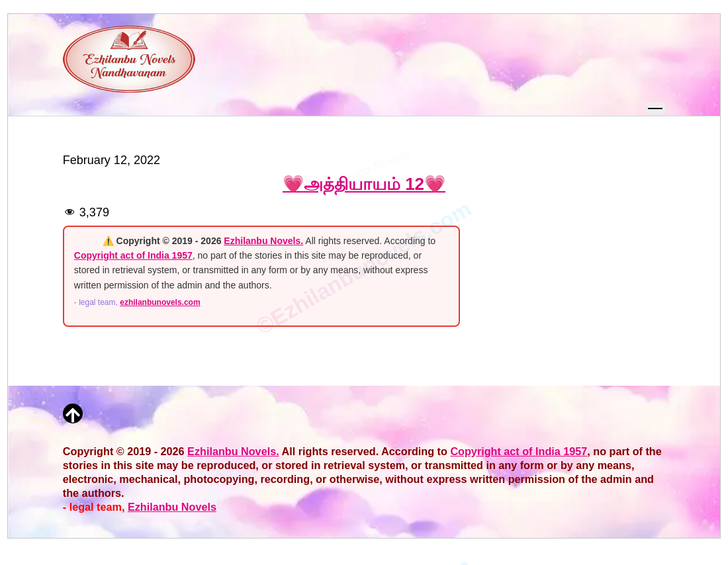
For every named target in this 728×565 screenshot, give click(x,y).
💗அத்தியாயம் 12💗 (364, 184)
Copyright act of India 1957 (133, 255)
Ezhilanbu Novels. (263, 241)
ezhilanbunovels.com (160, 302)
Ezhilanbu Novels (172, 507)
